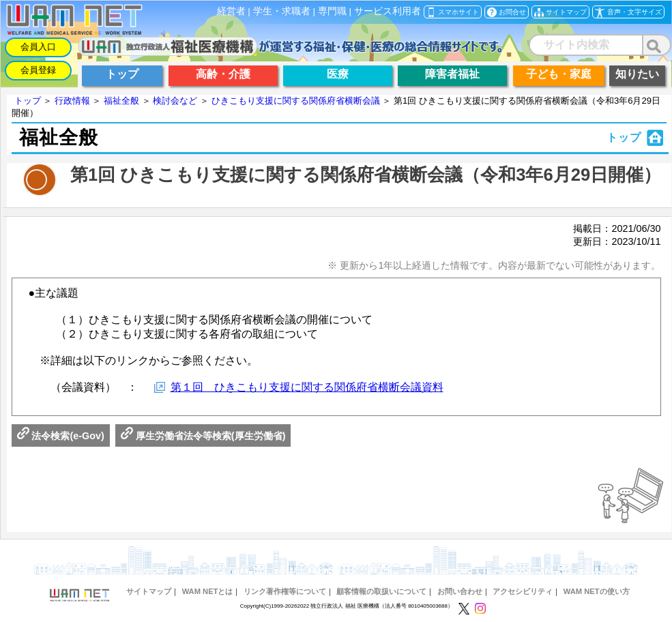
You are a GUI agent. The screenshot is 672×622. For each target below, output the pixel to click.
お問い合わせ (460, 591)
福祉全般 (121, 101)
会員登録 (38, 70)
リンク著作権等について (285, 591)
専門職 (332, 11)
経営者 (231, 11)
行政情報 (72, 101)
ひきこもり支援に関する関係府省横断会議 (296, 101)
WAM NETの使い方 (597, 591)
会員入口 (38, 47)
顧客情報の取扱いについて (381, 591)
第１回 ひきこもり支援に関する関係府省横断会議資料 (307, 387)
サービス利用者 (388, 11)
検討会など (175, 101)
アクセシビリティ (523, 591)
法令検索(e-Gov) (61, 436)
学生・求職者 (282, 11)
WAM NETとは (208, 591)
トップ (28, 101)
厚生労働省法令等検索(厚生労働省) (203, 436)
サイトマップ (149, 591)
